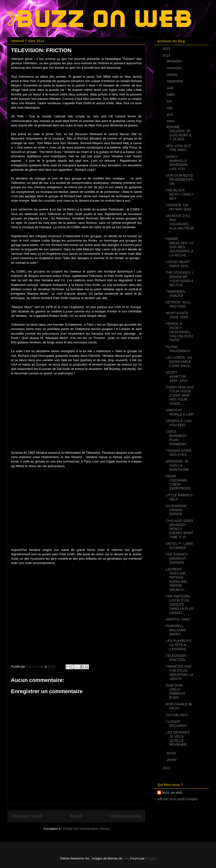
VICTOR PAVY (177, 715)
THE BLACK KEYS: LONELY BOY (180, 194)
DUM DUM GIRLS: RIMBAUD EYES (176, 691)
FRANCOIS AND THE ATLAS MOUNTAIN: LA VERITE (180, 672)
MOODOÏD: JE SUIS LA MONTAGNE (177, 465)
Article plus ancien (126, 816)
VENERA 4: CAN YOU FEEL (179, 423)
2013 (167, 768)
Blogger (151, 858)
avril (170, 114)
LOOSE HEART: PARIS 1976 (178, 264)
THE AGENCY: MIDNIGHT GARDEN (177, 558)
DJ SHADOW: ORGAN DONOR (177, 510)
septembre (175, 81)
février (172, 753)
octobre (173, 75)
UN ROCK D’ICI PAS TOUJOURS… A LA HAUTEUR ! (180, 224)
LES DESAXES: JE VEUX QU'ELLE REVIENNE (178, 738)
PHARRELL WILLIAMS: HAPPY (176, 630)
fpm (126, 858)
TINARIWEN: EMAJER (176, 294)
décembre (175, 61)
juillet (171, 94)
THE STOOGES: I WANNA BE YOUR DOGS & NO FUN (180, 279)
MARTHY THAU (178, 619)
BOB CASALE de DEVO (179, 706)
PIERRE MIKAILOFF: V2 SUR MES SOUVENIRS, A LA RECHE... (180, 247)
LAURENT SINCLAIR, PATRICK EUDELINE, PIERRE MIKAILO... (177, 579)
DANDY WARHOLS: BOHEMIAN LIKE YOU (177, 163)
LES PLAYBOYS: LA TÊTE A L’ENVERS (179, 645)
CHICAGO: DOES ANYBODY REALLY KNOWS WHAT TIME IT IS (180, 529)
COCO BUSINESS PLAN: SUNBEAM (176, 438)
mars (171, 121)
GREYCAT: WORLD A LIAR (180, 412)
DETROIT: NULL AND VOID (178, 304)
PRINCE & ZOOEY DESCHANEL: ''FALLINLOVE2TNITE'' (179, 332)
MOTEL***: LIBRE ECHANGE (180, 546)
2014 (167, 56)
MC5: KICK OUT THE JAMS (178, 148)
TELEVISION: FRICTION (176, 658)
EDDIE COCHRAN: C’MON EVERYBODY (178, 482)
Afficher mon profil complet (177, 799)
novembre (175, 68)
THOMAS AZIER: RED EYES (179, 453)
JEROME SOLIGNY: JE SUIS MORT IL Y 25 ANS (179, 133)
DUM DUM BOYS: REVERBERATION (180, 179)
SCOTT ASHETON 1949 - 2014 (177, 377)
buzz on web (172, 793)
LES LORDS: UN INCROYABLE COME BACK (179, 362)
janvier (172, 760)
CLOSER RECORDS (176, 724)
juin (170, 101)
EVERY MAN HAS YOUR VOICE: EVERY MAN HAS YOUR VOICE (180, 395)
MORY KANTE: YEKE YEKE (177, 315)
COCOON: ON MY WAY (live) (178, 207)
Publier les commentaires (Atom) (86, 829)
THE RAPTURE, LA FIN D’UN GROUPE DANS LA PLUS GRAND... (180, 604)
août (170, 88)
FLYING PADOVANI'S (178, 349)
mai (170, 108)
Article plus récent (26, 816)
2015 (167, 49)
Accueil (76, 816)
